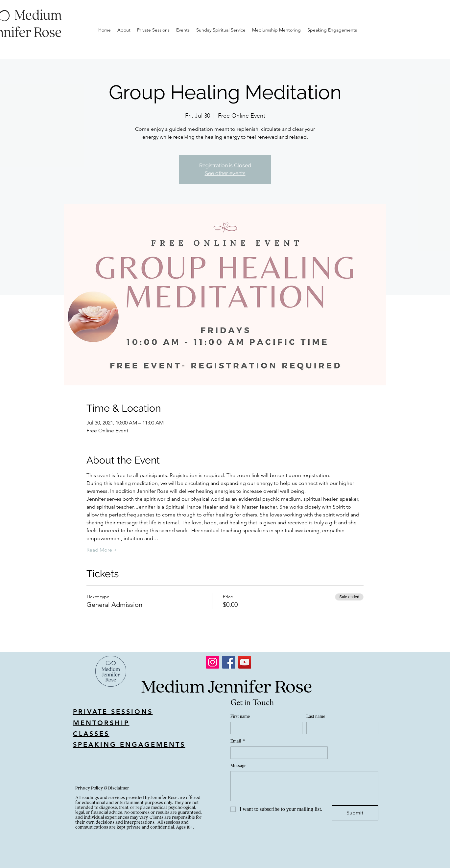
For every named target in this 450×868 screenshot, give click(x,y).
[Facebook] (229, 662)
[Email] (277, 753)
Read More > (102, 550)
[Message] (304, 786)
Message (238, 766)
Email (238, 741)
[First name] (264, 728)
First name (240, 716)
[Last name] (340, 728)
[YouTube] (245, 662)
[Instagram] (213, 662)
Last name (316, 716)
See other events (225, 173)
